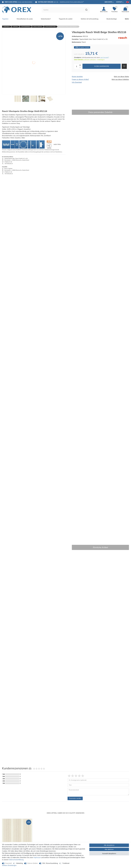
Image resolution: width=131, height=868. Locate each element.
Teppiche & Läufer (66, 18)
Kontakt (119, 2)
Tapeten (5, 18)
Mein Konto (108, 2)
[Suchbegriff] (62, 10)
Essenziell (8, 863)
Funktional (66, 863)
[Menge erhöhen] (80, 65)
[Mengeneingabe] (77, 66)
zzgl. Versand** (105, 57)
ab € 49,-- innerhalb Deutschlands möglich (61, 2)
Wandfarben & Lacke (25, 18)
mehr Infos (57, 144)
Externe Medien (33, 863)
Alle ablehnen (109, 849)
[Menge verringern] (80, 67)
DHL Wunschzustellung (50, 863)
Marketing (20, 863)
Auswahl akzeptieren (109, 854)
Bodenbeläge (112, 18)
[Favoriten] (115, 10)
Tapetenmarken (26, 26)
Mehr (127, 18)
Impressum (37, 858)
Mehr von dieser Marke (121, 76)
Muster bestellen (77, 76)
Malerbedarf (46, 18)
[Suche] (85, 10)
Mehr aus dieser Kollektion (120, 79)
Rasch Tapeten (38, 26)
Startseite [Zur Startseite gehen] (7, 26)
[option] (17, 841)
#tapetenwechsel (51, 26)
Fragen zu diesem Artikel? (80, 79)
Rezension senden (75, 798)
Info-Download (77, 82)
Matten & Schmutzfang (90, 18)
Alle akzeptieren (109, 845)
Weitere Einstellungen (9, 865)
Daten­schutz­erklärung (16, 860)
